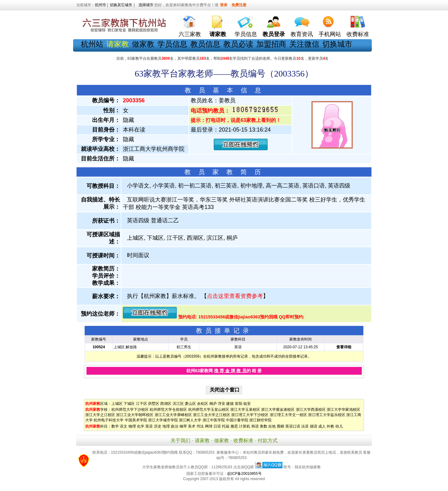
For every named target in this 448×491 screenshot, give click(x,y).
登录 (224, 5)
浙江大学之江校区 (100, 415)
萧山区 (190, 404)
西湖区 (166, 404)
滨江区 (178, 404)
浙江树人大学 (190, 420)
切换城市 (337, 44)
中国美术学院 (136, 420)
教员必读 (238, 44)
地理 (166, 426)
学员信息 (246, 34)
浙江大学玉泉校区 (245, 410)
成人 (322, 426)
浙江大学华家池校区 (343, 410)
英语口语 (293, 426)
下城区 (129, 404)
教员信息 (205, 44)
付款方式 (268, 440)
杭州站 (92, 44)
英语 (149, 426)
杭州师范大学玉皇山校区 (209, 410)
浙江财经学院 (260, 420)
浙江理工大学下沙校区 (250, 415)
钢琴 (183, 426)
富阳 (239, 404)
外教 (330, 426)
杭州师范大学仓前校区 (168, 410)
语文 (124, 426)
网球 (209, 426)
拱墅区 (154, 404)
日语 (217, 426)
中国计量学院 (237, 420)
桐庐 (213, 404)
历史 (158, 426)
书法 (200, 426)
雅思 (234, 426)
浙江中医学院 (214, 420)
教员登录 (274, 34)
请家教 (202, 440)
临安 (247, 404)
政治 (175, 426)
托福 (226, 426)
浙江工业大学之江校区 (212, 415)
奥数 (264, 426)
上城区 (117, 404)
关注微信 (304, 44)
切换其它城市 (121, 5)
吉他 (272, 426)
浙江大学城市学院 (163, 420)
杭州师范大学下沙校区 (130, 410)
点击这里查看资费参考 (235, 296)
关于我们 (180, 440)
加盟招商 (271, 44)
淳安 (222, 404)
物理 (132, 426)
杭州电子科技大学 (109, 420)
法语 (305, 426)
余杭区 (203, 404)
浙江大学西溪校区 (311, 410)
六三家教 (190, 34)
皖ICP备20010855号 (244, 474)
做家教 (143, 44)
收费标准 (358, 34)
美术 (192, 426)
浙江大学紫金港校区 (278, 410)
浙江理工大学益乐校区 (327, 415)
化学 (141, 426)
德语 (314, 426)
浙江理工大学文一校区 (288, 415)
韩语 (255, 426)
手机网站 (330, 34)
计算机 (245, 426)
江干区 (142, 404)
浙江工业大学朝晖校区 (135, 415)
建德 (230, 404)
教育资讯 (302, 34)
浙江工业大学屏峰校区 (173, 415)
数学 (115, 426)
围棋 (281, 426)
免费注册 (239, 5)
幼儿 (339, 426)
